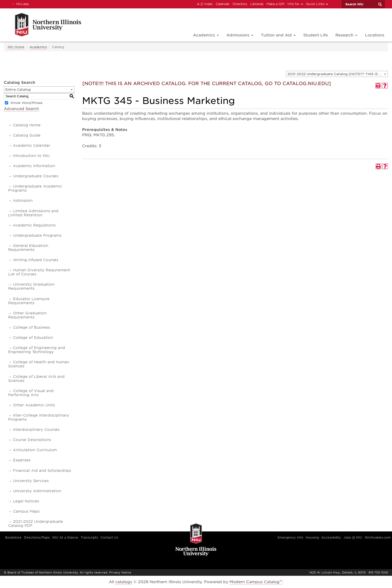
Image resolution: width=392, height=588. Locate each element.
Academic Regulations (34, 225)
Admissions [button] (240, 35)
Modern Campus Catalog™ (256, 582)
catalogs (124, 582)
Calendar (223, 4)
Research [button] (346, 35)
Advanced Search (21, 109)
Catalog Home (27, 125)
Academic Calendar (32, 145)
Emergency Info (290, 537)
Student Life (315, 35)
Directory (240, 4)
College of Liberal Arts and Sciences (36, 379)
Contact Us (109, 537)
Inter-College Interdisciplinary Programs (39, 417)
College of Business (31, 327)
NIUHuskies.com (378, 537)
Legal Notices (26, 501)
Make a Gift (275, 4)
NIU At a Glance (65, 537)
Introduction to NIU (31, 156)
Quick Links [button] (317, 4)
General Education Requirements (28, 248)
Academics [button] (206, 35)
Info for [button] (295, 4)
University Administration (37, 491)
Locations (375, 35)
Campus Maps (26, 511)
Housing (312, 537)
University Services (31, 481)
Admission (23, 201)
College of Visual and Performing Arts (31, 393)
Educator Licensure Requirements (29, 301)
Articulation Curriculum (35, 450)
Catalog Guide (27, 135)
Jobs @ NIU (353, 537)
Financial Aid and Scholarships (42, 471)
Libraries (257, 4)
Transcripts (89, 537)
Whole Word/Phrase (26, 103)
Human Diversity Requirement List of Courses (39, 272)
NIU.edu (20, 4)
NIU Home (16, 47)
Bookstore (13, 537)
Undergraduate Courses (36, 176)
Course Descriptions (32, 440)
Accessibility (331, 537)
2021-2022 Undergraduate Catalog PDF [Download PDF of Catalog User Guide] (36, 524)
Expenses (22, 460)
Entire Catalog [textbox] (18, 90)
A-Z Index (205, 4)
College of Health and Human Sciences (39, 364)
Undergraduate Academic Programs (35, 188)
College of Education (33, 338)
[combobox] (337, 74)
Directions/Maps (37, 537)
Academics (38, 47)
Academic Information (34, 166)
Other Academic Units (34, 405)
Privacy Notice (120, 572)
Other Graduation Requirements (27, 315)
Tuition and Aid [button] (278, 35)
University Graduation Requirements (31, 286)
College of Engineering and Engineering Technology (37, 350)
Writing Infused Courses (36, 260)
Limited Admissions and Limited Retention (33, 213)
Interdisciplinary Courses (36, 430)
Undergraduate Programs (37, 235)
